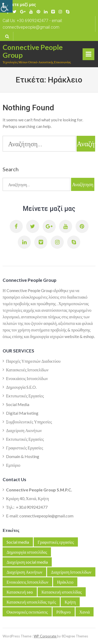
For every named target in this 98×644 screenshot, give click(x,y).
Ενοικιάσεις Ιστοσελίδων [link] (27, 378)
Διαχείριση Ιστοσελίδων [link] (71, 572)
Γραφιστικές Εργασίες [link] (25, 448)
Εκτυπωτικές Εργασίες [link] (25, 396)
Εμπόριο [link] (13, 465)
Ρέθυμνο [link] (64, 612)
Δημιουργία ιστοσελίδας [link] (27, 552)
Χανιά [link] (85, 612)
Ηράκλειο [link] (65, 582)
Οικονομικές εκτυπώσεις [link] (27, 612)
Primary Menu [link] (88, 55)
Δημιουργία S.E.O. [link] (21, 387)
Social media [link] (18, 542)
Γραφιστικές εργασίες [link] (56, 542)
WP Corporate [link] (45, 636)
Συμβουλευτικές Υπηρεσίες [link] (29, 422)
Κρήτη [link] (70, 602)
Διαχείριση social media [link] (27, 562)
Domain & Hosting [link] (23, 456)
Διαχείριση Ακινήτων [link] (24, 430)
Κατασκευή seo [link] (20, 592)
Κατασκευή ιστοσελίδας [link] (62, 592)
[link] (6, 6)
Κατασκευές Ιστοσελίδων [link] (27, 370)
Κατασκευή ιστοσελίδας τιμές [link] (31, 602)
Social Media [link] (18, 404)
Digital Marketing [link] (22, 413)
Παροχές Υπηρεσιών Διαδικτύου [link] (33, 361)
